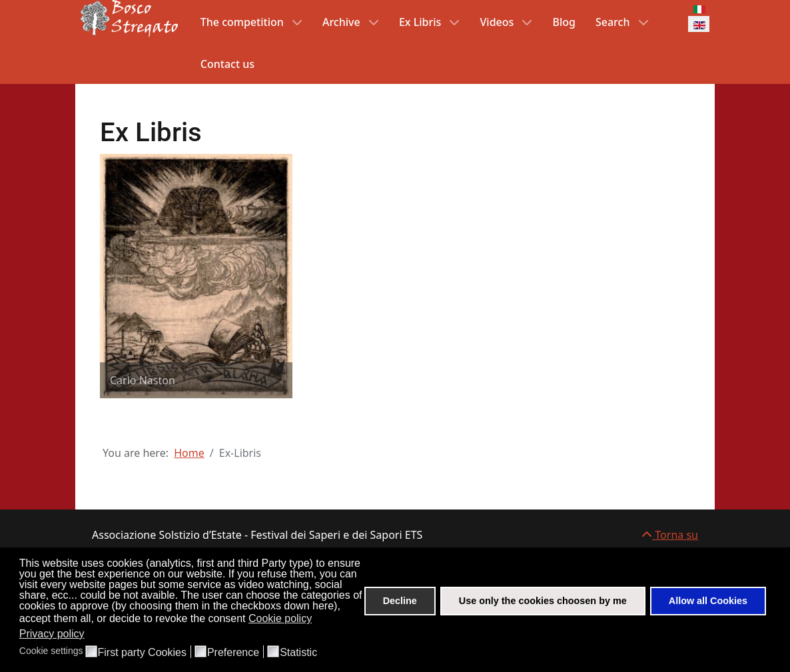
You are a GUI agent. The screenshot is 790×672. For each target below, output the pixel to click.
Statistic (298, 653)
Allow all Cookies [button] (708, 601)
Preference (233, 653)
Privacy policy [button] (52, 634)
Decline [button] (400, 601)
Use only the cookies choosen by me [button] (543, 601)
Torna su (670, 535)
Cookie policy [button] (280, 618)
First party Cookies (142, 653)
